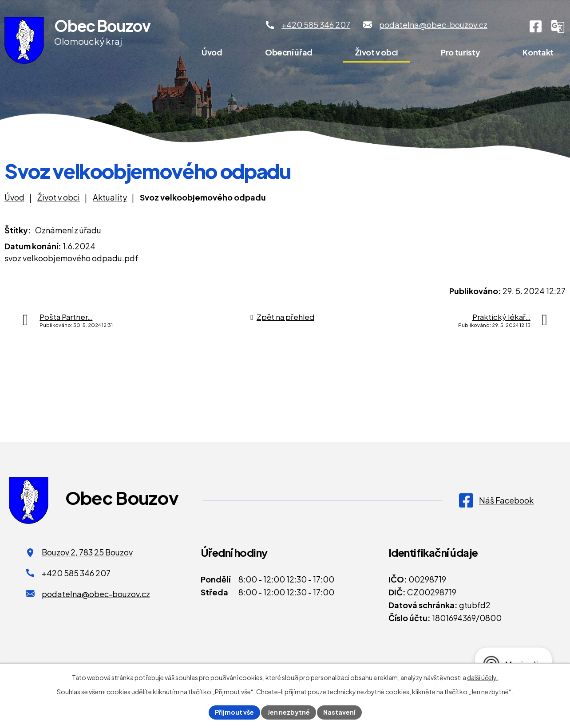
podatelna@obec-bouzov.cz (96, 594)
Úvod (212, 52)
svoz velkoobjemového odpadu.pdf (71, 258)
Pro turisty (460, 52)
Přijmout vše (234, 712)
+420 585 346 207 (76, 573)
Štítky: (18, 230)
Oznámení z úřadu (68, 230)
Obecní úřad (289, 52)
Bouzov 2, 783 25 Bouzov (87, 552)
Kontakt (538, 52)
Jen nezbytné (289, 712)
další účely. (483, 677)
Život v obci (377, 52)
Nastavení (339, 712)
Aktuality (110, 197)
